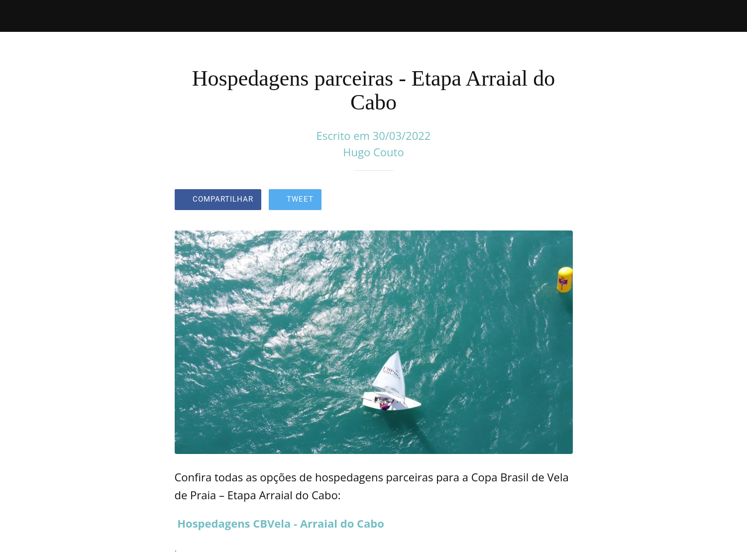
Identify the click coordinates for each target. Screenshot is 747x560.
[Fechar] (20, 16)
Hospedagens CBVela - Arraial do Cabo (281, 523)
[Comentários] (561, 201)
